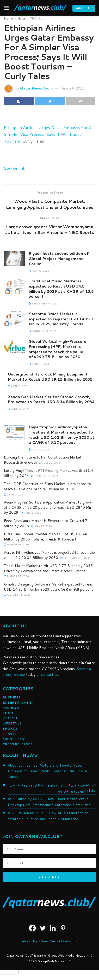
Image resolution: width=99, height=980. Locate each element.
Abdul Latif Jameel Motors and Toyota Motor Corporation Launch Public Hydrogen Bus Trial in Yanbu (47, 771)
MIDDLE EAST (15, 739)
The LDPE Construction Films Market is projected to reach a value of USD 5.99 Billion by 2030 (47, 486)
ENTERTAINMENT (18, 702)
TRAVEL (36, 18)
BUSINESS (12, 697)
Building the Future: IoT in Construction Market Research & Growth (43, 460)
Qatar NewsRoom (36, 88)
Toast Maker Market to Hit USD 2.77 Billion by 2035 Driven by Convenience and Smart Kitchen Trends (48, 568)
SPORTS (10, 728)
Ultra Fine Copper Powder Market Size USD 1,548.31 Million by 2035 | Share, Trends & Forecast (49, 537)
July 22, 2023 (49, 463)
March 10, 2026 (16, 544)
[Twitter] (43, 928)
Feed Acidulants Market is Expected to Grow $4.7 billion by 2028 (46, 523)
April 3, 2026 (18, 386)
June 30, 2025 (19, 409)
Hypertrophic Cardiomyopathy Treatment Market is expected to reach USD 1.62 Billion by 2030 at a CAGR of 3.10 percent (61, 435)
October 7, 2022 (45, 476)
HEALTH (10, 718)
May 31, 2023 (39, 271)
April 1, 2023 (31, 513)
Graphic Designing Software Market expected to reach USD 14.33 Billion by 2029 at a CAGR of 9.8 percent (49, 587)
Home (8, 18)
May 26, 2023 (42, 526)
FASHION (11, 708)
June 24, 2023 (73, 88)
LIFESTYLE (12, 723)
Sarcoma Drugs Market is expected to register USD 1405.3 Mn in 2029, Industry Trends (61, 319)
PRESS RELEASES (18, 744)
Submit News (48, 941)
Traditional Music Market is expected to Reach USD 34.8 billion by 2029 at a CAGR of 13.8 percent (61, 289)
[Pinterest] (63, 928)
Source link (15, 168)
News (21, 18)
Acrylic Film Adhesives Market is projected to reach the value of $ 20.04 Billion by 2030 (49, 555)
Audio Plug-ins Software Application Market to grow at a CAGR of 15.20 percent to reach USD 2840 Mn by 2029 (48, 507)
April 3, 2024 (39, 364)
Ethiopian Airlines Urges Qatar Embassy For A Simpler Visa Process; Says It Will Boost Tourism (48, 134)
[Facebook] (32, 928)
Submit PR (84, 8)
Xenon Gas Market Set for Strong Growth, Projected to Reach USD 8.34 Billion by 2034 (51, 399)
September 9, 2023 (43, 303)
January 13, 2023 (42, 331)
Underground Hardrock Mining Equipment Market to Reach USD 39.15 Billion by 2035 (50, 377)
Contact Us (69, 941)
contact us (49, 674)
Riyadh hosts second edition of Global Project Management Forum (59, 259)
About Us (29, 941)
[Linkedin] (53, 928)
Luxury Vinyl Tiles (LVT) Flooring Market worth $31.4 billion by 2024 (48, 473)
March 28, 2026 (16, 576)
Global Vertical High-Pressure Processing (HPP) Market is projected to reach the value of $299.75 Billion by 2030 (57, 349)
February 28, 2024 (75, 558)
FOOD (8, 713)
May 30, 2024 (39, 449)
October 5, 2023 (17, 595)
